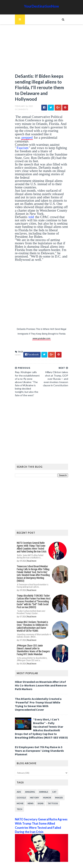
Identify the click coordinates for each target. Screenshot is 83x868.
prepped (54, 135)
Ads (18, 779)
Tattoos (52, 791)
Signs (40, 791)
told (31, 211)
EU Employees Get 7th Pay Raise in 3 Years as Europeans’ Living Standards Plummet (39, 738)
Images (58, 785)
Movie (19, 791)
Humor (46, 785)
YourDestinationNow (41, 6)
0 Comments (21, 110)
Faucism (22, 145)
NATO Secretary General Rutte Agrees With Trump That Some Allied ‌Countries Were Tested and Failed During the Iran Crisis (32, 541)
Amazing (29, 779)
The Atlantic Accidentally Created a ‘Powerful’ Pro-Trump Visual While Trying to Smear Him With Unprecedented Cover (41, 693)
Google (21, 785)
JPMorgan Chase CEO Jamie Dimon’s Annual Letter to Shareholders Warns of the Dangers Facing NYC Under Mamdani (33, 641)
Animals (43, 779)
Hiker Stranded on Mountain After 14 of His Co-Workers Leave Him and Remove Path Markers (40, 677)
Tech (19, 797)
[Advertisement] (41, 51)
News (17, 349)
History (34, 785)
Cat (54, 779)
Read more (31, 555)
